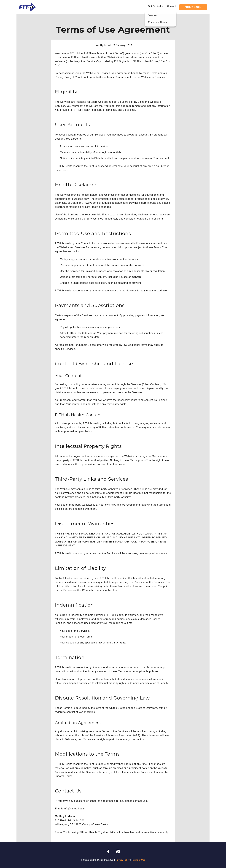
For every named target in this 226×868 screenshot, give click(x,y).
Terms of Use (139, 860)
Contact (171, 6)
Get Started (154, 6)
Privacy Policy (123, 860)
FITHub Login (193, 7)
